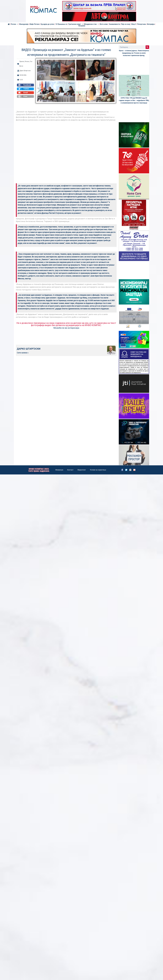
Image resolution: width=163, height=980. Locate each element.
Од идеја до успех (47, 24)
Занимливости (114, 24)
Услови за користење (98, 470)
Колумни (82, 26)
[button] (25, 85)
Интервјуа (151, 24)
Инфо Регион (35, 24)
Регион (14, 24)
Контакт (70, 470)
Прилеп (22, 61)
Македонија (24, 24)
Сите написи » (23, 353)
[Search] (147, 47)
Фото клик (104, 24)
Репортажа (142, 24)
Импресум (59, 470)
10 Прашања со (61, 24)
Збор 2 (134, 24)
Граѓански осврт (76, 24)
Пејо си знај (126, 24)
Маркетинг (82, 470)
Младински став (91, 24)
